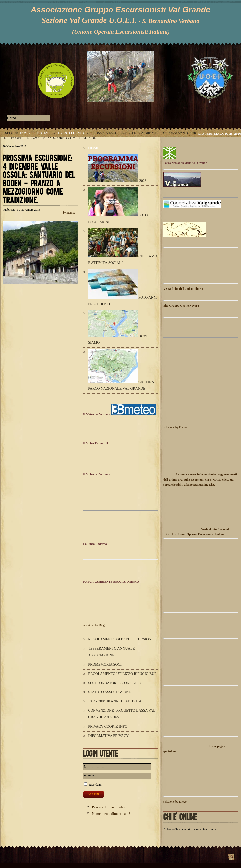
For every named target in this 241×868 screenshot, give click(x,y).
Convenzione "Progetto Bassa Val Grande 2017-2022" (122, 714)
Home (25, 133)
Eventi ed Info (71, 133)
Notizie (44, 133)
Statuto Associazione (109, 692)
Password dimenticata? (108, 807)
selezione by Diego (95, 625)
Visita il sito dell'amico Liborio (183, 289)
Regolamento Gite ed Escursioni (120, 639)
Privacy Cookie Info (108, 726)
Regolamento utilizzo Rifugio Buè (122, 674)
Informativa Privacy (108, 736)
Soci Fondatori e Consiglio (115, 683)
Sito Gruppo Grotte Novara (181, 306)
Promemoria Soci (105, 664)
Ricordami (95, 785)
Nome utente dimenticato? (111, 814)
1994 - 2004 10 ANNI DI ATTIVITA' (115, 701)
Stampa (69, 213)
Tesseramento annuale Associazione (111, 652)
